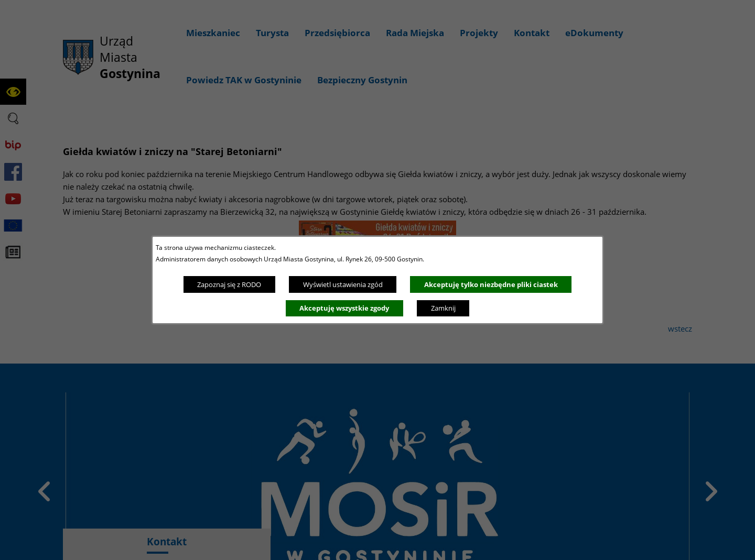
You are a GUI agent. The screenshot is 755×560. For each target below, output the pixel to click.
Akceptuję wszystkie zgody (344, 308)
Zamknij (443, 308)
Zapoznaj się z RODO (229, 284)
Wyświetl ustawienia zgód (343, 284)
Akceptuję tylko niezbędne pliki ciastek (491, 284)
